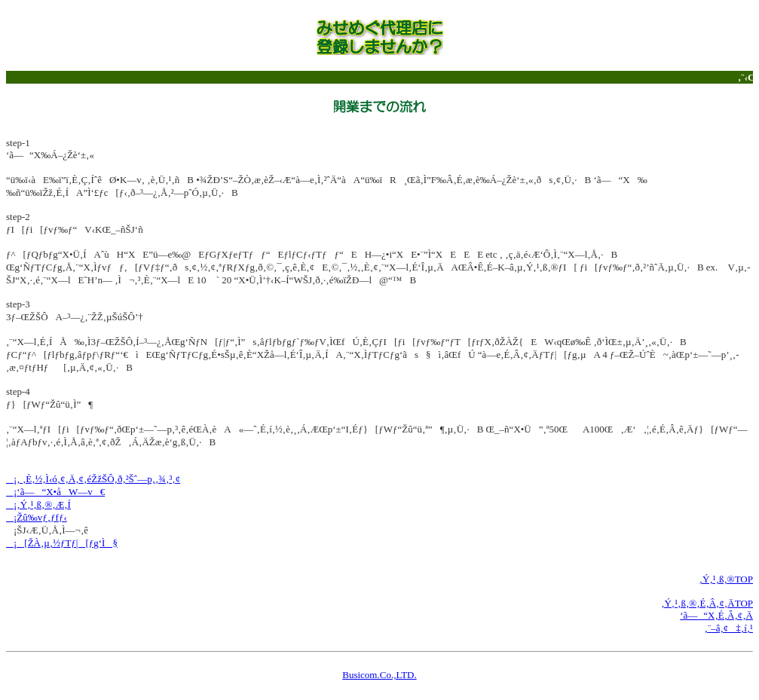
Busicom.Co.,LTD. (379, 675)
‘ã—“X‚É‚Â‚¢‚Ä (716, 615)
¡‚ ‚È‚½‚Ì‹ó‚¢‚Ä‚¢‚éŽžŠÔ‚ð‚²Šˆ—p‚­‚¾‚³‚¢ (93, 479)
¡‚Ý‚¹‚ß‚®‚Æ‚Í (38, 504)
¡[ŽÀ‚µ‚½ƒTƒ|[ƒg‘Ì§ (62, 543)
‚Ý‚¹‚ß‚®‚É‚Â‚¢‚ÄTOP (707, 603)
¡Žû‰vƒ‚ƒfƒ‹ (37, 517)
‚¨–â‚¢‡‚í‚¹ (729, 628)
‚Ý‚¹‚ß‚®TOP (726, 579)
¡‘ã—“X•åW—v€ (55, 492)
